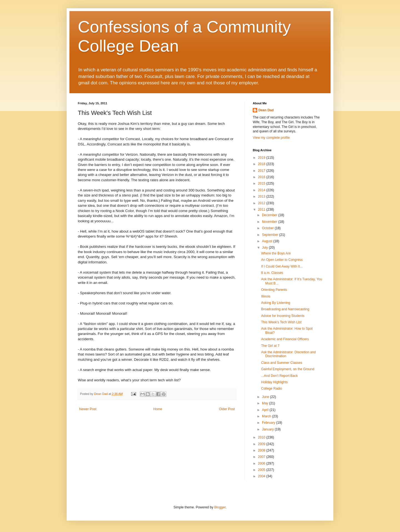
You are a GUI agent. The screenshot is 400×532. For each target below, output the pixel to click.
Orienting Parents (274, 290)
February (269, 423)
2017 (262, 171)
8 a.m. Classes (272, 273)
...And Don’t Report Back (279, 376)
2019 (262, 158)
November (270, 222)
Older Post (227, 409)
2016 (262, 177)
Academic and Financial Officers (285, 339)
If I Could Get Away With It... (282, 266)
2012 (262, 203)
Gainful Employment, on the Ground (288, 369)
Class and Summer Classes (282, 363)
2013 (262, 196)
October (268, 228)
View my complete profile (271, 138)
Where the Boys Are (276, 253)
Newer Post (88, 409)
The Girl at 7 (270, 346)
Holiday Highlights (274, 382)
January (268, 429)
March (267, 416)
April (266, 410)
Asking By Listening (276, 303)
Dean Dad (266, 110)
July (265, 248)
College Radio (272, 389)
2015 (262, 183)
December (270, 215)
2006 (262, 463)
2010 (262, 437)
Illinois (266, 296)
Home (158, 409)
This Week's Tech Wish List (281, 322)
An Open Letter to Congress (282, 260)
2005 (262, 470)
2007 (262, 457)
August (268, 241)
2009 (262, 444)
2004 (262, 476)
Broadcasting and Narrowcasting (285, 309)
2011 (262, 210)
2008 (262, 450)
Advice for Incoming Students (283, 316)
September (271, 235)
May (266, 403)
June (266, 397)
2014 (262, 190)
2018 (262, 164)
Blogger (220, 507)
